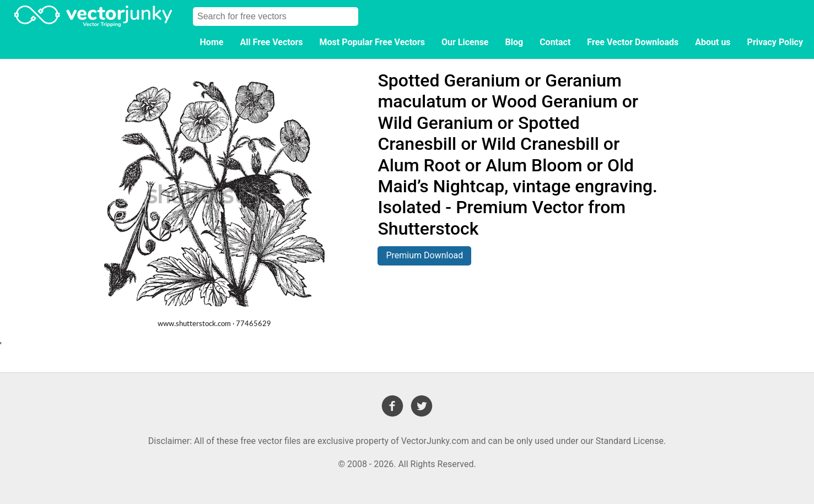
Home (212, 42)
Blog (514, 42)
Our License (465, 42)
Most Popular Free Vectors (372, 42)
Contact (555, 42)
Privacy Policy (775, 42)
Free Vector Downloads (633, 42)
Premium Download (424, 255)
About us (713, 42)
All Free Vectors (271, 42)
